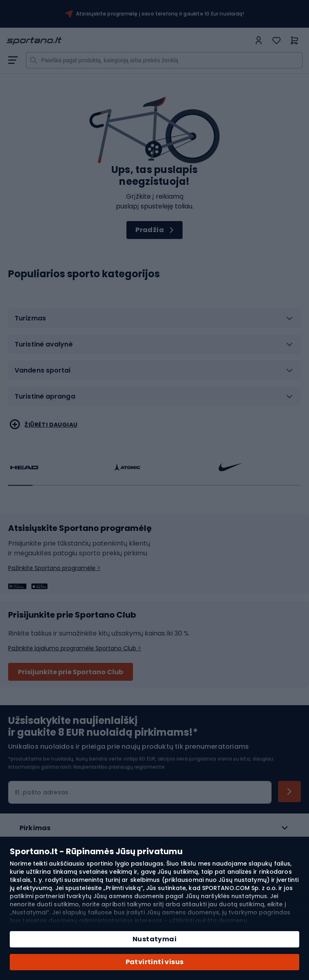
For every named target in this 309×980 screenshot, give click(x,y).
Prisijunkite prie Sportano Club (71, 672)
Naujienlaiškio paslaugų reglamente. (120, 767)
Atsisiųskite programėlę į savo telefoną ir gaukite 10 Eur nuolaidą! (160, 14)
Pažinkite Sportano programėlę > (54, 568)
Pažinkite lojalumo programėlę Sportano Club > (75, 648)
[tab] (154, 321)
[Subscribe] (289, 791)
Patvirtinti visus (155, 962)
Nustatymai (154, 939)
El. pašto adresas (42, 792)
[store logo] (128, 41)
